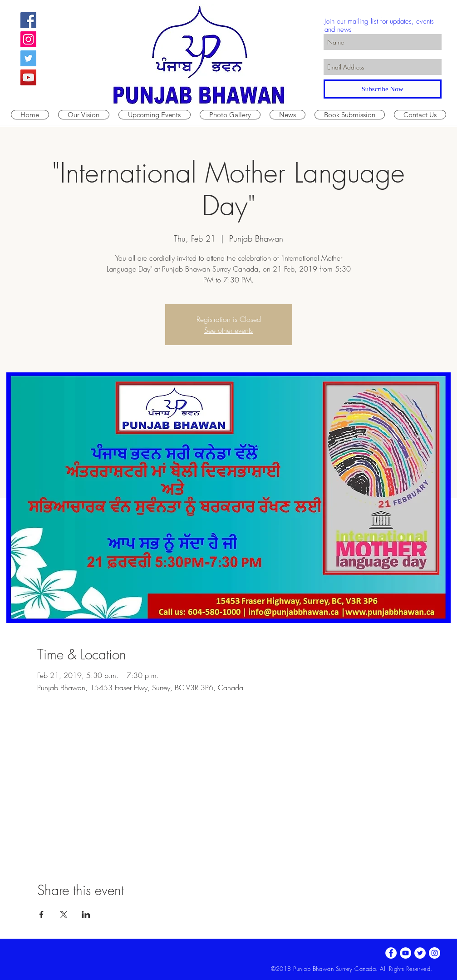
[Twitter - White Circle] (420, 953)
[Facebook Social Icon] (28, 20)
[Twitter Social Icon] (28, 58)
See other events (228, 330)
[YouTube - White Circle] (405, 953)
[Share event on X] (64, 915)
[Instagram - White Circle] (435, 953)
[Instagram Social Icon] (28, 39)
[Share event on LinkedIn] (86, 915)
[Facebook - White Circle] (391, 953)
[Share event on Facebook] (42, 915)
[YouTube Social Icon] (28, 77)
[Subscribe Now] (383, 89)
